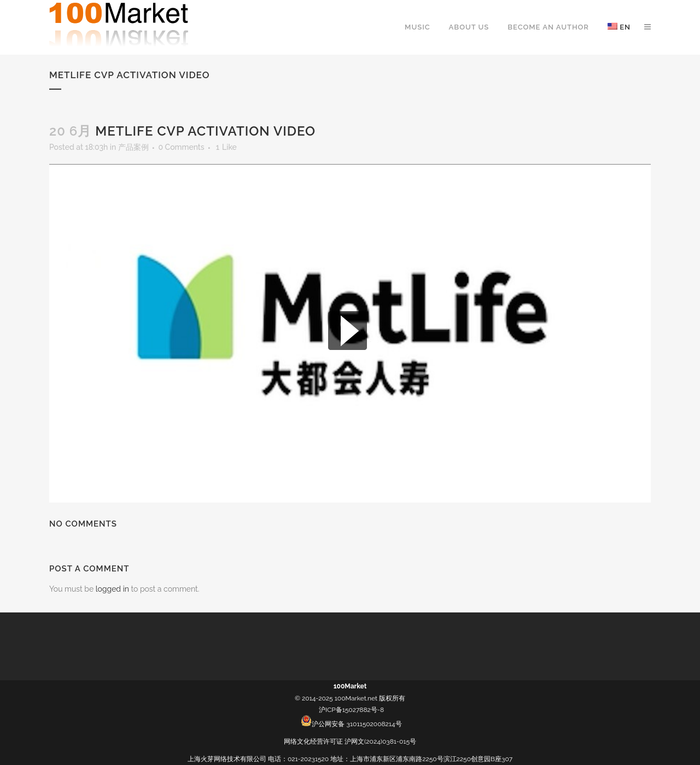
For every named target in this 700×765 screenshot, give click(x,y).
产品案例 (133, 147)
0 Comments (181, 147)
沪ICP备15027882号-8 (351, 710)
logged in (112, 589)
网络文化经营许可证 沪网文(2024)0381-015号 (350, 741)
